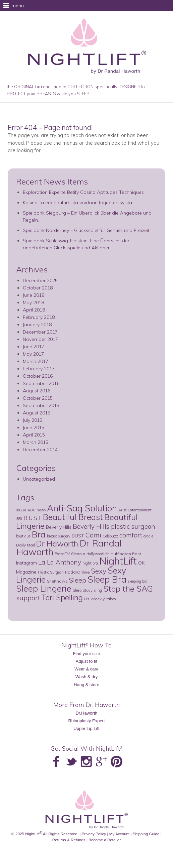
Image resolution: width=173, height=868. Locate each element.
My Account (119, 834)
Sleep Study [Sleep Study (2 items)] (83, 590)
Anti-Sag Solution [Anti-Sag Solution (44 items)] (82, 508)
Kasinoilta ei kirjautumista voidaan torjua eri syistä (77, 203)
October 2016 (38, 376)
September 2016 (41, 383)
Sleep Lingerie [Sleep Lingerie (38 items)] (44, 588)
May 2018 (33, 302)
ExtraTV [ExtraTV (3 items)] (62, 554)
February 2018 (39, 317)
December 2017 (40, 332)
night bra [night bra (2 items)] (90, 563)
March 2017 (36, 361)
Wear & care (86, 669)
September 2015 (41, 405)
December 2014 (40, 450)
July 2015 (33, 420)
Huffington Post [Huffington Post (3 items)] (126, 554)
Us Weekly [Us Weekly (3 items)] (94, 599)
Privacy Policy (94, 834)
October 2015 (38, 398)
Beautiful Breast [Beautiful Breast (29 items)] (73, 517)
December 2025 (40, 280)
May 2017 (33, 354)
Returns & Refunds (69, 840)
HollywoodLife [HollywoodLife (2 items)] (98, 554)
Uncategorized (39, 479)
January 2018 (37, 325)
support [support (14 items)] (28, 598)
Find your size (87, 654)
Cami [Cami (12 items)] (93, 535)
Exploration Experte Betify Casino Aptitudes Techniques (83, 192)
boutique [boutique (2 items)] (23, 536)
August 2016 (37, 391)
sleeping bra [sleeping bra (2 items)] (138, 581)
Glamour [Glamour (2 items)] (78, 554)
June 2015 (34, 427)
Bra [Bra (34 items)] (39, 534)
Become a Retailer (105, 840)
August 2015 (37, 413)
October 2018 (38, 288)
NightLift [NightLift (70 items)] (118, 561)
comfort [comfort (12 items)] (131, 535)
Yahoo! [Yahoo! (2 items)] (111, 599)
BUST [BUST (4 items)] (78, 536)
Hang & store (86, 685)
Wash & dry (87, 677)
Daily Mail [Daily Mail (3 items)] (25, 545)
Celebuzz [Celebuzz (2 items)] (110, 536)
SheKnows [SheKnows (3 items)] (57, 581)
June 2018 (34, 295)
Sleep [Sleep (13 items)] (78, 580)
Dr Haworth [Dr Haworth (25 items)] (57, 544)
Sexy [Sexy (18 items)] (99, 571)
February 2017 (39, 369)
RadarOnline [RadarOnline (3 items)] (77, 572)
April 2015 (34, 435)
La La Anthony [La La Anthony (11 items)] (60, 562)
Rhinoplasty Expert (86, 721)
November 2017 (40, 339)
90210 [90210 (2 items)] (21, 510)
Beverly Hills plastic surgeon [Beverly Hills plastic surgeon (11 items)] (114, 526)
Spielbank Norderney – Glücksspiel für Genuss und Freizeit (86, 230)
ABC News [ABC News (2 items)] (37, 510)
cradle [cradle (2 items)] (148, 536)
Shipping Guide (146, 834)
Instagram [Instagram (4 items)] (26, 563)
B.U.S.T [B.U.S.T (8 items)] (33, 518)
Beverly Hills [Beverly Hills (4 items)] (59, 527)
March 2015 (36, 442)
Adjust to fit (86, 661)
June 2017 (34, 347)
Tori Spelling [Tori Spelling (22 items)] (62, 597)
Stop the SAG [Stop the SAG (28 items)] (128, 589)
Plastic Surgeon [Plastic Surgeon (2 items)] (51, 572)
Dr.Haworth (86, 713)
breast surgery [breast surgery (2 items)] (59, 536)
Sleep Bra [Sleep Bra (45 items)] (107, 579)
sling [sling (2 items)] (98, 590)
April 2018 (34, 310)
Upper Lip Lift (86, 728)
